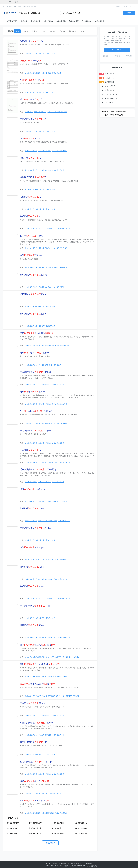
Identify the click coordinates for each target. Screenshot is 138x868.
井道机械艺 (30, 216)
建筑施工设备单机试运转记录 (35, 657)
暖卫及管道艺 (31, 100)
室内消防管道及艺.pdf (35, 606)
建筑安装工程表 (47, 423)
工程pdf (25, 31)
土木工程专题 (18, 7)
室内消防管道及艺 (33, 119)
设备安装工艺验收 (81, 823)
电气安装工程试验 (48, 677)
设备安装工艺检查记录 (29, 7)
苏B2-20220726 (82, 866)
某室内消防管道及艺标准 (37, 723)
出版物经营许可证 (92, 866)
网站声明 (63, 863)
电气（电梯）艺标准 (34, 353)
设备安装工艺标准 (45, 151)
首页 (11, 2)
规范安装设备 (57, 73)
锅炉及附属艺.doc (33, 294)
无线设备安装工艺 (45, 170)
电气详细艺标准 (32, 392)
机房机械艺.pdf (32, 567)
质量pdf (62, 31)
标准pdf (35, 31)
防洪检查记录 (29, 92)
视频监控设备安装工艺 (118, 112)
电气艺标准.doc (32, 489)
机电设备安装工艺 (116, 115)
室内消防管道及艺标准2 (36, 431)
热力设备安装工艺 (58, 828)
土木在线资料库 (8, 7)
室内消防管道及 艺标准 (36, 762)
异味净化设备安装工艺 (82, 833)
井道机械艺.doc (32, 508)
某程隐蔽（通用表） (37, 411)
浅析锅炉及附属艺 (33, 177)
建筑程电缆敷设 (34, 801)
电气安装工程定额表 (60, 423)
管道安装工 (29, 112)
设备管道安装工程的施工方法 (57, 112)
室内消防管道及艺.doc (35, 528)
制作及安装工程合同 (62, 345)
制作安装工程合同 (48, 345)
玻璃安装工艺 (110, 82)
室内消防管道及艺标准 (36, 372)
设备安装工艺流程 (81, 828)
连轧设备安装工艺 (35, 823)
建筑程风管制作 (37, 333)
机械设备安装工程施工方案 (48, 229)
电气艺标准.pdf (32, 547)
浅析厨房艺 (30, 197)
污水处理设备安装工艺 (33, 462)
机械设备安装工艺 (31, 229)
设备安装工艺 (35, 21)
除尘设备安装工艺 (13, 823)
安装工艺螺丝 (61, 21)
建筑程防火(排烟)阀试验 (40, 664)
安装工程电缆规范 (48, 813)
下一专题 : (105, 115)
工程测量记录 (40, 92)
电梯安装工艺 (43, 365)
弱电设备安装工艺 (35, 833)
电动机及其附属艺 (33, 742)
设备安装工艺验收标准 (60, 151)
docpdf (83, 31)
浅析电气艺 (30, 158)
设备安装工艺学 (110, 86)
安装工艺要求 (74, 21)
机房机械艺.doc (32, 625)
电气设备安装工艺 (31, 151)
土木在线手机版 (88, 863)
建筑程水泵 (34, 781)
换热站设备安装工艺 (59, 833)
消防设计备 (50, 92)
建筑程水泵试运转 (38, 645)
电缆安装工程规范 (61, 813)
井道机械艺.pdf (32, 586)
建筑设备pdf (73, 31)
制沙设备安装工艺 (111, 99)
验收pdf (53, 31)
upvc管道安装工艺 (40, 112)
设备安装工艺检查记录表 (71, 657)
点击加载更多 (50, 843)
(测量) (31, 61)
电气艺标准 (30, 138)
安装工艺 (24, 21)
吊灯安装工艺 (87, 21)
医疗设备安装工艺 (13, 828)
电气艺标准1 (31, 255)
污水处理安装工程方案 (49, 462)
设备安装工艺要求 (58, 170)
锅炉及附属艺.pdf (33, 314)
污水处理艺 (30, 450)
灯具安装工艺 (48, 21)
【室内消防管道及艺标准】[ (38, 470)
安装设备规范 (46, 73)
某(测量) (32, 80)
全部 (17, 31)
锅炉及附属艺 (31, 41)
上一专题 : (105, 112)
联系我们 (56, 863)
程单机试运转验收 (38, 684)
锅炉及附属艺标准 (33, 275)
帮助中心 (71, 863)
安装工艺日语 (100, 21)
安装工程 (45, 793)
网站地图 (78, 863)
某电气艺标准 (31, 236)
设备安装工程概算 (61, 677)
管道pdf (44, 31)
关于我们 (48, 863)
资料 (17, 2)
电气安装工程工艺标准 (60, 404)
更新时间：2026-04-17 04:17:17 (125, 7)
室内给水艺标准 (32, 703)
